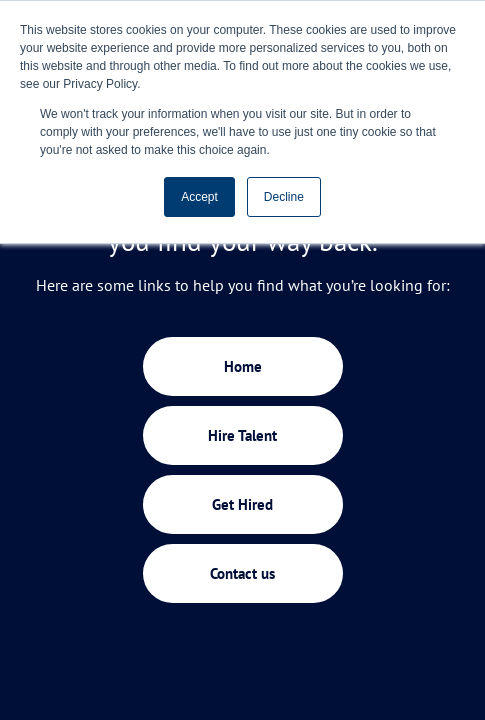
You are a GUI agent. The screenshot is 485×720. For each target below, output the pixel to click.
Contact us (242, 573)
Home (243, 366)
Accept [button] (199, 197)
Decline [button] (284, 197)
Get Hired (242, 504)
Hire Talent (242, 435)
